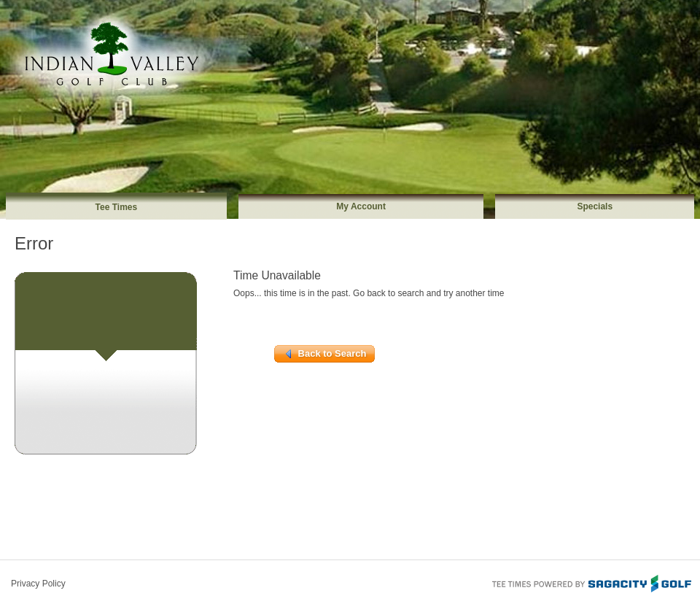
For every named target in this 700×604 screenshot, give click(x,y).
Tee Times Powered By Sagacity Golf (591, 582)
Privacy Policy (38, 584)
